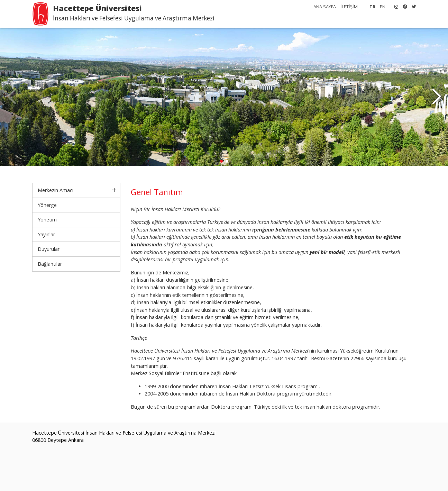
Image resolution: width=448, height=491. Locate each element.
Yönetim (47, 220)
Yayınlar (46, 234)
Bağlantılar (50, 264)
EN (383, 7)
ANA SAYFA (325, 7)
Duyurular (49, 249)
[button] (436, 97)
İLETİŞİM (349, 7)
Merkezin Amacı (56, 190)
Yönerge (47, 205)
